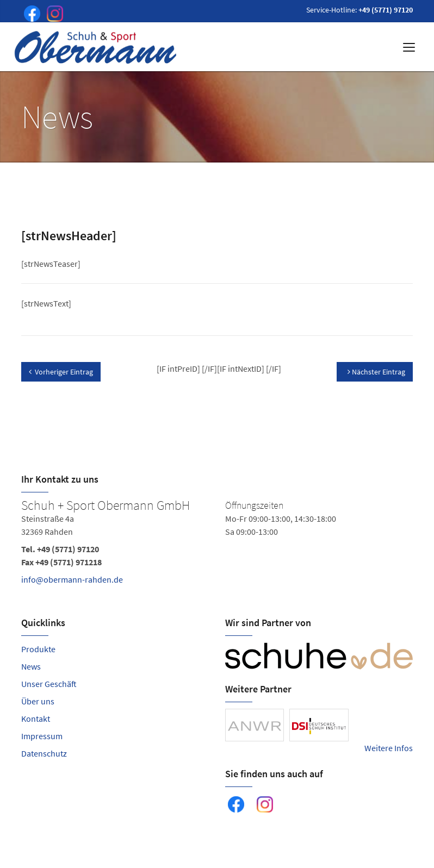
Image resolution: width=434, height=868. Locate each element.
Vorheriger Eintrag (61, 372)
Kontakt (36, 719)
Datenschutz (44, 753)
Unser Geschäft (49, 684)
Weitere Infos (389, 748)
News (31, 666)
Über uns (38, 701)
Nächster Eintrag (376, 372)
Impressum (42, 736)
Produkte (38, 649)
